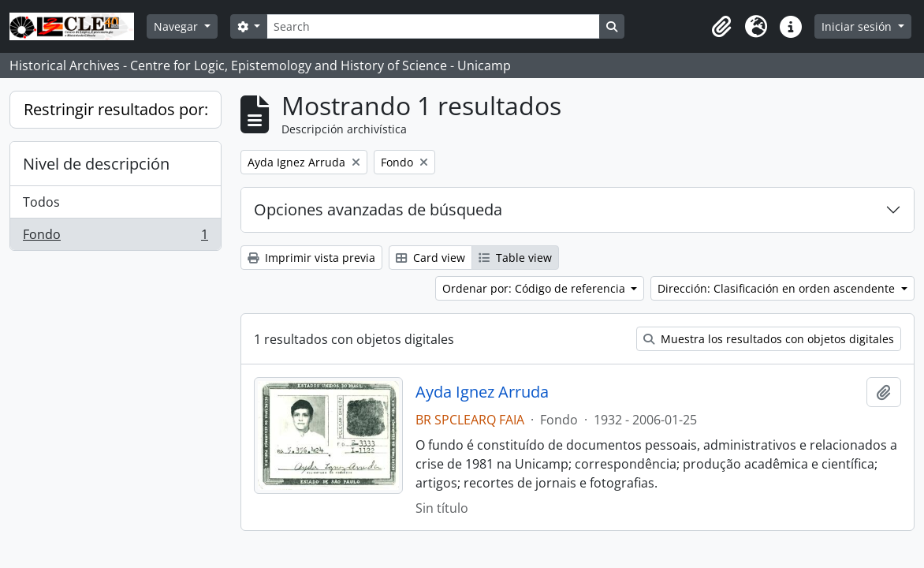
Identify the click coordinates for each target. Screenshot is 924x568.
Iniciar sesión (858, 26)
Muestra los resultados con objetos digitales (769, 339)
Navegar (177, 26)
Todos (41, 202)
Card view (430, 258)
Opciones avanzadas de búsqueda (378, 209)
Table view (515, 258)
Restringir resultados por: (116, 109)
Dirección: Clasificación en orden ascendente (778, 288)
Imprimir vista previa (311, 258)
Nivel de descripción (96, 164)
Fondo (115, 237)
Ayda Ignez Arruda (482, 392)
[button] (721, 27)
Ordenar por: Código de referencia (535, 288)
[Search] (433, 26)
